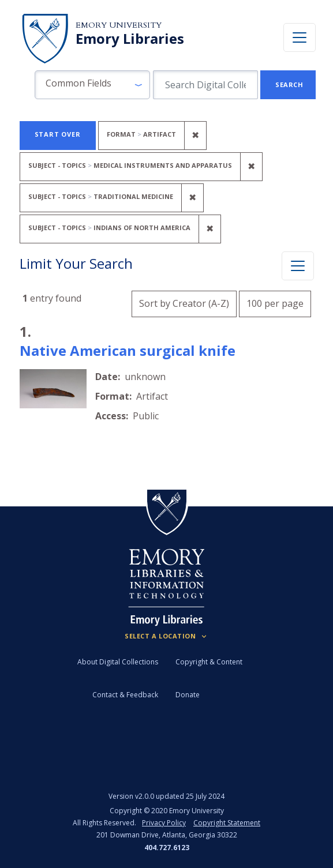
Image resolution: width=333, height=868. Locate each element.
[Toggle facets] (298, 266)
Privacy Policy (164, 823)
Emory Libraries (130, 39)
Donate (188, 695)
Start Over (58, 134)
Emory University (119, 25)
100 (275, 302)
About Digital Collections (118, 662)
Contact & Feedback (125, 695)
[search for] (205, 85)
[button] (92, 85)
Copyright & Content (209, 662)
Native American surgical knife (128, 350)
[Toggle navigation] (300, 37)
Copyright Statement (227, 823)
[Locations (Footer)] (166, 636)
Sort (184, 303)
